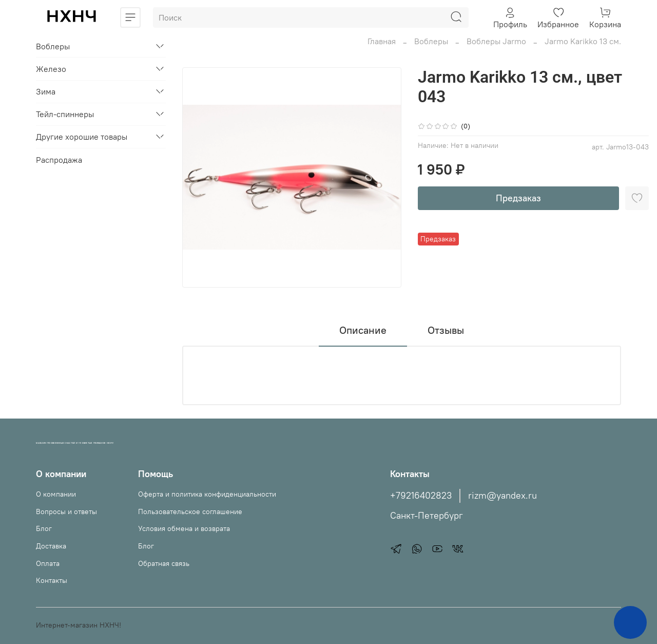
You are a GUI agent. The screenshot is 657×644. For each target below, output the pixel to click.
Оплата (48, 563)
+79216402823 (421, 496)
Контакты (52, 580)
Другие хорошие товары (82, 137)
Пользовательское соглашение (190, 512)
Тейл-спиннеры (65, 114)
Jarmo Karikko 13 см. (583, 41)
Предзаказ (518, 198)
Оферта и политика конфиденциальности (207, 494)
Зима (46, 91)
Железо (51, 69)
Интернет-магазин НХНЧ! (79, 625)
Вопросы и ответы (66, 512)
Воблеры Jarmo (496, 41)
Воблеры (431, 41)
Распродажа (59, 160)
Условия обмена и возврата (184, 528)
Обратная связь (164, 563)
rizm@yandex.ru (503, 496)
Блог (44, 528)
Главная (382, 41)
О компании (56, 494)
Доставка (51, 546)
